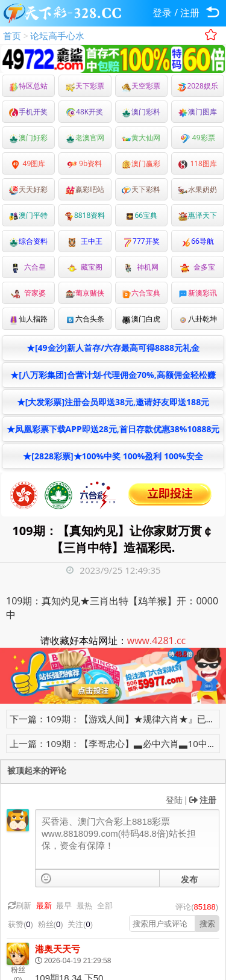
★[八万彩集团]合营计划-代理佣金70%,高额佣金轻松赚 (113, 375)
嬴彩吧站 (85, 189)
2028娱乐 (197, 86)
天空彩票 (141, 86)
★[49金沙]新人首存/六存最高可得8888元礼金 (113, 348)
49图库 (28, 163)
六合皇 (28, 267)
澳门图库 (198, 112)
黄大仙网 (141, 138)
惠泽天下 (198, 215)
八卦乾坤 (198, 319)
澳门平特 (28, 215)
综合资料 (28, 241)
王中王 (85, 241)
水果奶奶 (198, 189)
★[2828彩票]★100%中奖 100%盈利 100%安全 (113, 456)
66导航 (198, 241)
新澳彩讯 (198, 293)
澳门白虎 (141, 319)
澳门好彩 (28, 138)
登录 (162, 13)
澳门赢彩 (141, 163)
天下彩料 (141, 189)
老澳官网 (85, 138)
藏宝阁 (85, 267)
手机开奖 (28, 112)
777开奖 (141, 241)
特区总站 (28, 86)
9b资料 (85, 163)
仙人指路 (28, 319)
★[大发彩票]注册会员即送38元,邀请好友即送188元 (113, 402)
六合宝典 (141, 293)
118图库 (198, 163)
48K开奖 (85, 112)
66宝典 (142, 215)
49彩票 (198, 138)
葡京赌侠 (85, 293)
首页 (12, 36)
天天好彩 (28, 189)
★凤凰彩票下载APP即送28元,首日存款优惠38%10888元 (113, 429)
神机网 (141, 267)
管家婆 (28, 293)
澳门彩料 (141, 112)
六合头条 (85, 319)
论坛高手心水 (57, 36)
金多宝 (198, 267)
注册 (190, 13)
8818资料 (85, 215)
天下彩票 (85, 86)
